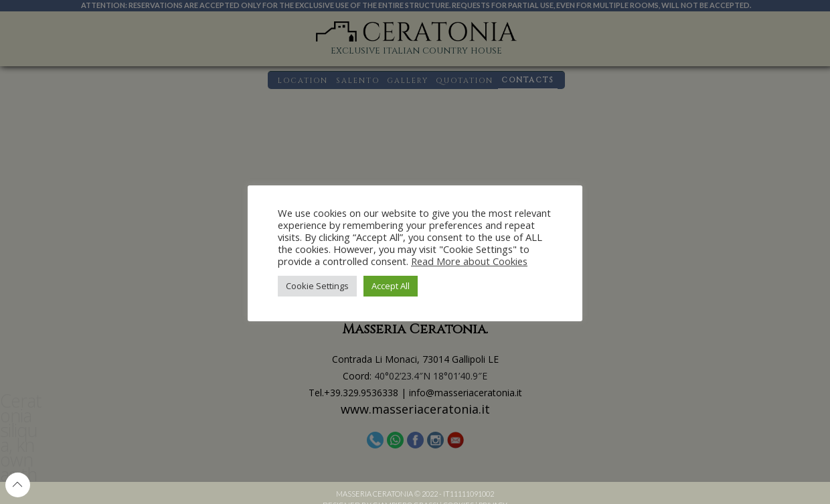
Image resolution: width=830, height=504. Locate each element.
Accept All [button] (391, 286)
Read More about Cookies (469, 261)
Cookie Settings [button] (317, 286)
